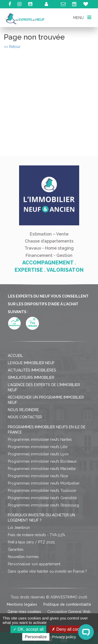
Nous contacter (25, 417)
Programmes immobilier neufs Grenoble (42, 498)
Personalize (36, 637)
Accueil (15, 356)
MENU (82, 17)
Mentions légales (22, 604)
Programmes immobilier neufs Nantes (40, 439)
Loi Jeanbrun (19, 528)
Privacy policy (64, 637)
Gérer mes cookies (24, 612)
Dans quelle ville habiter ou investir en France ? (47, 571)
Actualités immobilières (32, 370)
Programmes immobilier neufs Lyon (38, 454)
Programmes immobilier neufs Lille (38, 447)
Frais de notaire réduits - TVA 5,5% (36, 535)
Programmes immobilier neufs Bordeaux (42, 461)
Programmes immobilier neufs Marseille (42, 469)
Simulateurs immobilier (31, 377)
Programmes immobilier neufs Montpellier (44, 483)
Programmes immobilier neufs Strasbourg (43, 505)
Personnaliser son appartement (34, 564)
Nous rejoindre (23, 410)
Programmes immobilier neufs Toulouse (42, 491)
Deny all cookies (69, 629)
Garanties (16, 549)
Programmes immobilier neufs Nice (38, 476)
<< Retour (12, 47)
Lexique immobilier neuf (31, 363)
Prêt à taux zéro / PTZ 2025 (31, 542)
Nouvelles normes (23, 557)
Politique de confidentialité (67, 604)
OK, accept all (28, 629)
